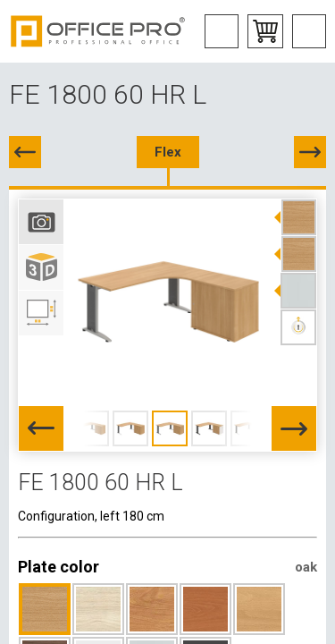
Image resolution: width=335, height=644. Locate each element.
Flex (168, 152)
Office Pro (98, 31)
